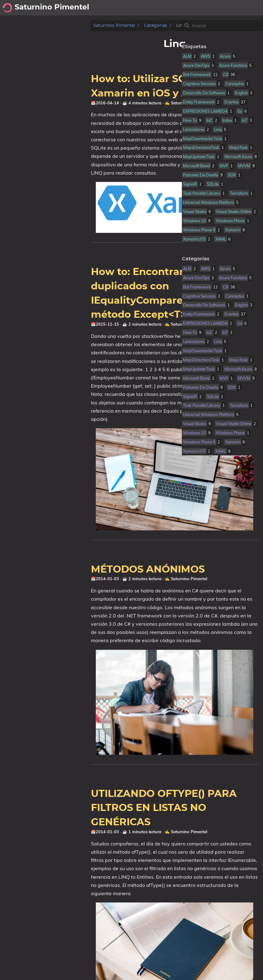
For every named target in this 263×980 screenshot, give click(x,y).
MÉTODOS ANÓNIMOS (62, 565)
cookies (248, 8)
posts (199, 8)
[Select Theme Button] (182, 8)
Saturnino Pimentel (28, 25)
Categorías (70, 25)
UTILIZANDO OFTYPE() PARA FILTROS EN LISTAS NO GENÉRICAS (78, 800)
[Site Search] (222, 26)
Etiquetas (189, 47)
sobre (221, 8)
